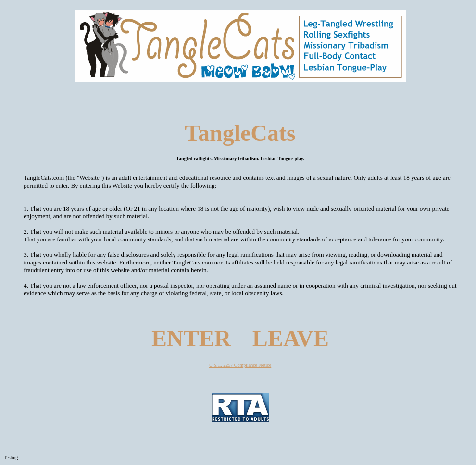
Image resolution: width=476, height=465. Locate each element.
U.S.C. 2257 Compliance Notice (240, 365)
